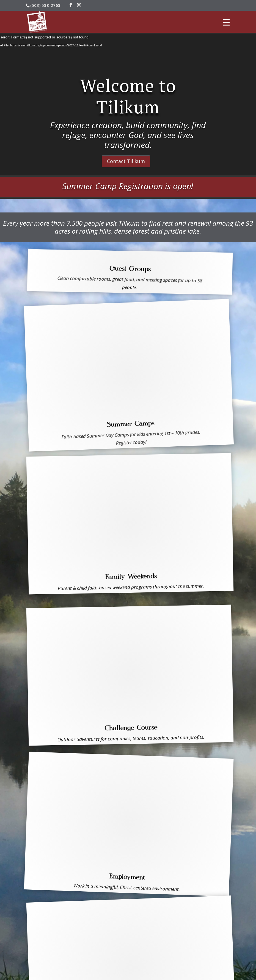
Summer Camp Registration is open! (128, 186)
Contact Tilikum (126, 161)
